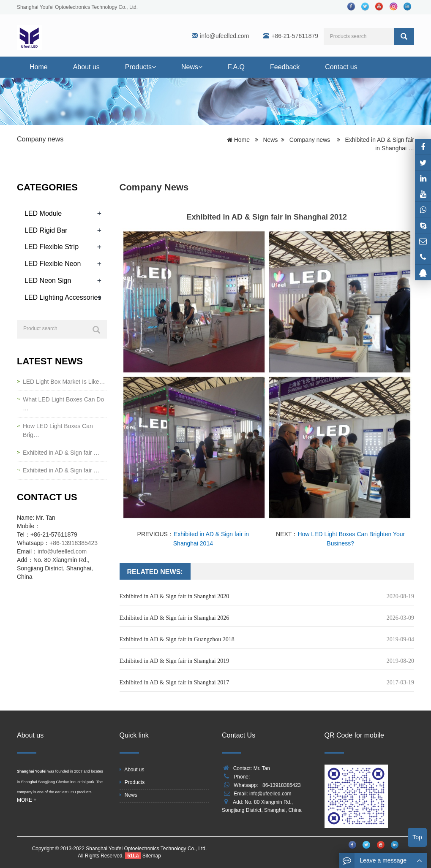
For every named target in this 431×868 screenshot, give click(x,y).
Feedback (285, 67)
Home (39, 67)
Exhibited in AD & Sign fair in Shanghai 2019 (175, 661)
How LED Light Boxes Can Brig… (58, 430)
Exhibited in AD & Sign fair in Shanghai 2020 (175, 596)
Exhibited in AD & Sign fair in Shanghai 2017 (175, 682)
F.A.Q (236, 67)
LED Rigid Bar (46, 230)
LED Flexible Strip (52, 247)
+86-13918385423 (74, 543)
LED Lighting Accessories (63, 297)
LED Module (43, 213)
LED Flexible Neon (53, 264)
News (192, 67)
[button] (154, 67)
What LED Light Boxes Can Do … (63, 404)
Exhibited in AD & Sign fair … (61, 453)
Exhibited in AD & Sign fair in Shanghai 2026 (175, 618)
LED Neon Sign (48, 281)
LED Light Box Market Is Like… (64, 382)
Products (140, 67)
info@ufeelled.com (224, 36)
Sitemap (152, 856)
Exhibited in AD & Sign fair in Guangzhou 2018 (177, 639)
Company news (40, 139)
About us (86, 67)
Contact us (341, 67)
